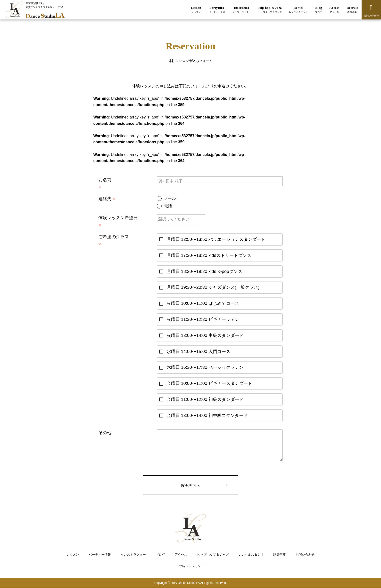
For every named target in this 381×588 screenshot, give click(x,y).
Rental (299, 10)
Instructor (242, 10)
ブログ (160, 555)
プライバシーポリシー (190, 566)
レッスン (73, 555)
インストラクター (133, 555)
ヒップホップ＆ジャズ (213, 555)
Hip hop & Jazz (270, 10)
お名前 (105, 180)
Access (334, 10)
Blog (319, 10)
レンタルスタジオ (251, 555)
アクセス (181, 555)
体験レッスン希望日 (118, 218)
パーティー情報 (100, 555)
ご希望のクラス (114, 237)
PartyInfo (217, 10)
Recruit (352, 10)
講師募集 (280, 555)
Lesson (196, 10)
